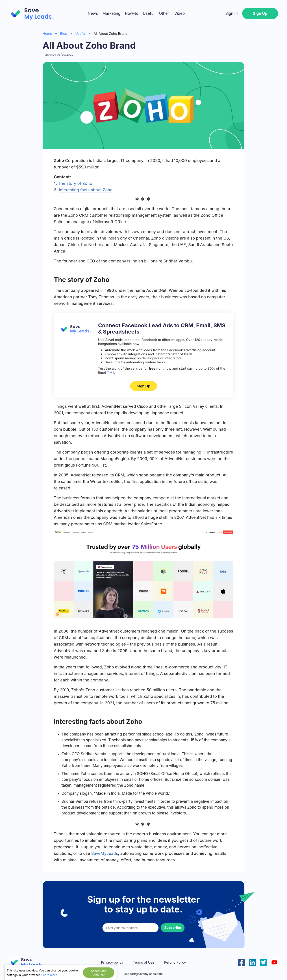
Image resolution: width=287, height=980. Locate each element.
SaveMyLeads (105, 853)
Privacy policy (112, 963)
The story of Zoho (75, 183)
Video (179, 13)
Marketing (111, 13)
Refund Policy (175, 963)
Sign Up (260, 13)
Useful (149, 13)
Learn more (49, 975)
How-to (132, 13)
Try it (111, 372)
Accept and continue (99, 973)
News (93, 13)
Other (164, 13)
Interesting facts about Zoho (86, 190)
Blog (64, 34)
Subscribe (173, 928)
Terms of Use (144, 963)
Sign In (232, 13)
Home (47, 34)
